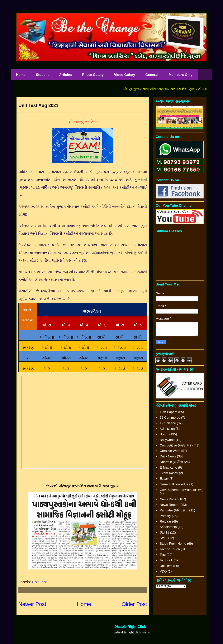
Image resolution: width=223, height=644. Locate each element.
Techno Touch (170, 549)
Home (21, 75)
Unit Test (39, 582)
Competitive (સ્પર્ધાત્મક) (176, 445)
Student (42, 75)
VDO (163, 571)
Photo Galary (93, 75)
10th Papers (168, 412)
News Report (169, 505)
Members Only (181, 75)
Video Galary (125, 75)
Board (164, 434)
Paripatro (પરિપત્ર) (173, 510)
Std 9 (164, 538)
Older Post (134, 604)
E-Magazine (168, 468)
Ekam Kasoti (169, 473)
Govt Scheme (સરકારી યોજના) (182, 490)
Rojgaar (165, 522)
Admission (167, 429)
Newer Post (32, 604)
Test (163, 555)
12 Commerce (170, 418)
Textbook (166, 560)
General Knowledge (174, 484)
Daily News (168, 456)
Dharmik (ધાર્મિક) (171, 462)
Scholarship (168, 527)
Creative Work (170, 451)
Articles (65, 75)
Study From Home (173, 544)
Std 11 (164, 532)
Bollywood (167, 440)
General (152, 75)
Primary (165, 516)
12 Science (168, 423)
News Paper (169, 499)
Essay (164, 479)
